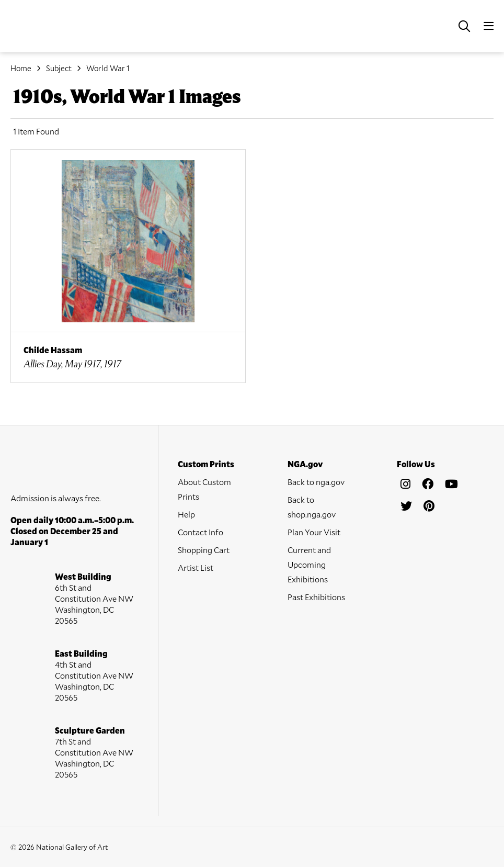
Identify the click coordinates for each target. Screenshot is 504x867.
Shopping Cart (204, 550)
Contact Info (201, 532)
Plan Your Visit (314, 532)
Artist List (196, 567)
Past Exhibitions (316, 597)
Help (186, 514)
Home (21, 68)
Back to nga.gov (316, 482)
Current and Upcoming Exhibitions (309, 564)
